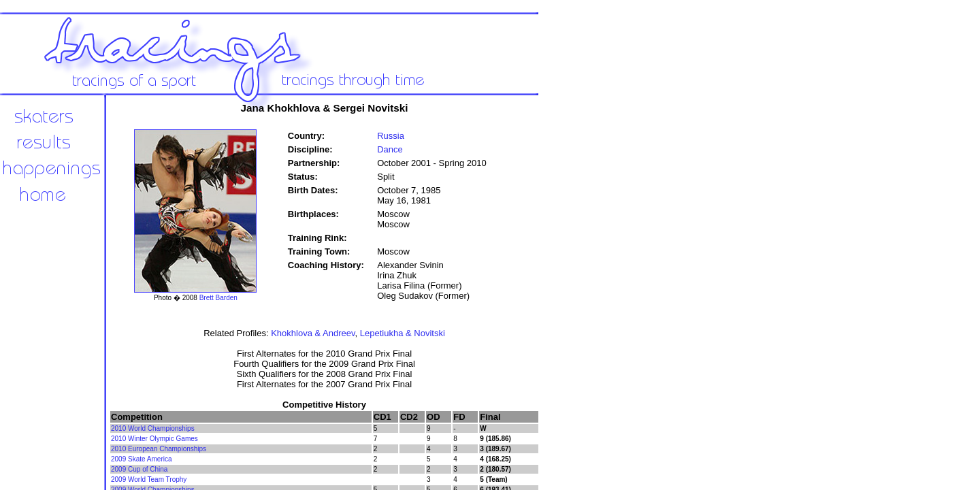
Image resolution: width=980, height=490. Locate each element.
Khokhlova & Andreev (313, 333)
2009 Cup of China (139, 469)
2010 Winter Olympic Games (154, 439)
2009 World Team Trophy (149, 479)
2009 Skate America (142, 459)
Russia (391, 136)
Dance (390, 149)
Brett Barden (218, 298)
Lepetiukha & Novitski (403, 333)
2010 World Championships (153, 428)
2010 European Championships (159, 449)
